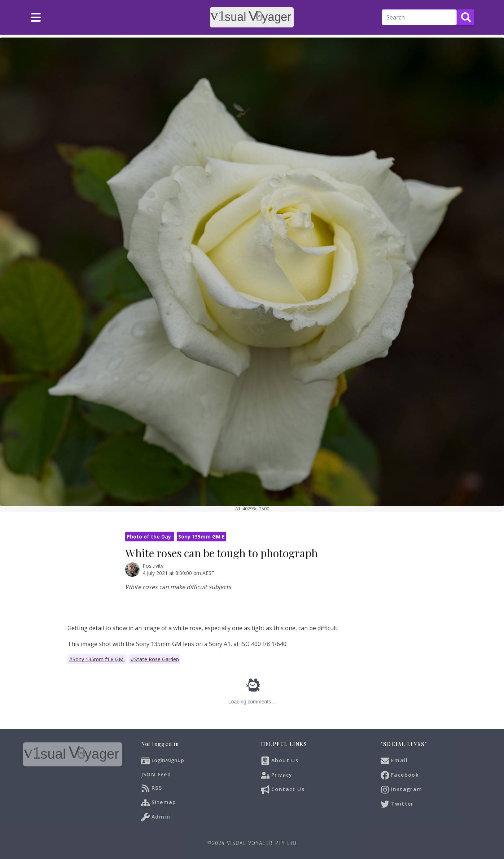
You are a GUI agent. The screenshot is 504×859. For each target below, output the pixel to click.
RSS (152, 788)
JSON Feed (156, 774)
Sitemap (159, 803)
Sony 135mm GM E (201, 537)
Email (394, 761)
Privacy (277, 775)
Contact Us (283, 790)
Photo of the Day (150, 537)
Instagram (402, 790)
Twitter (397, 804)
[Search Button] (465, 17)
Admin (156, 817)
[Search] (419, 17)
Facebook (400, 775)
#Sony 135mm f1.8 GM (97, 659)
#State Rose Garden (155, 659)
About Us (280, 761)
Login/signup (168, 760)
